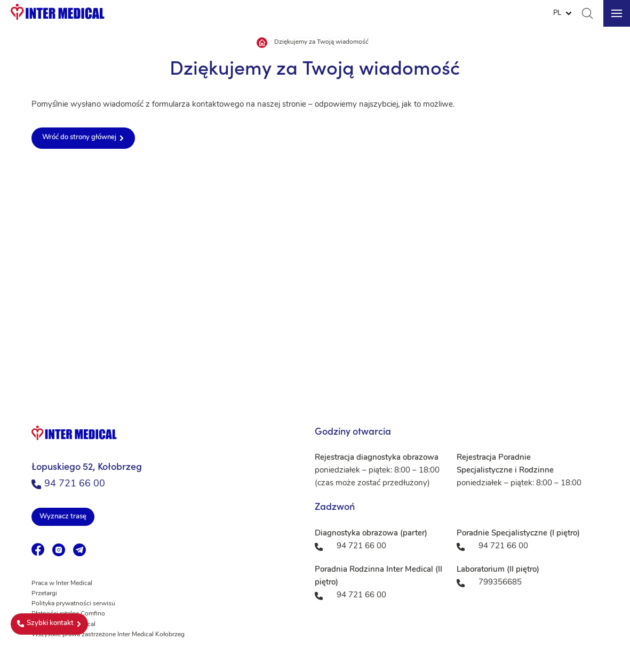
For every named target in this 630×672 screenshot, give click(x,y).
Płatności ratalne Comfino (68, 614)
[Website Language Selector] (562, 13)
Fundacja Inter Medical (63, 625)
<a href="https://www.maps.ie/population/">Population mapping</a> (315, 282)
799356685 (500, 583)
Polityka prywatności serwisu (73, 604)
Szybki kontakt (45, 623)
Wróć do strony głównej (79, 137)
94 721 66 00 (68, 484)
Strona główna (262, 43)
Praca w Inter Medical (62, 583)
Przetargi (44, 594)
